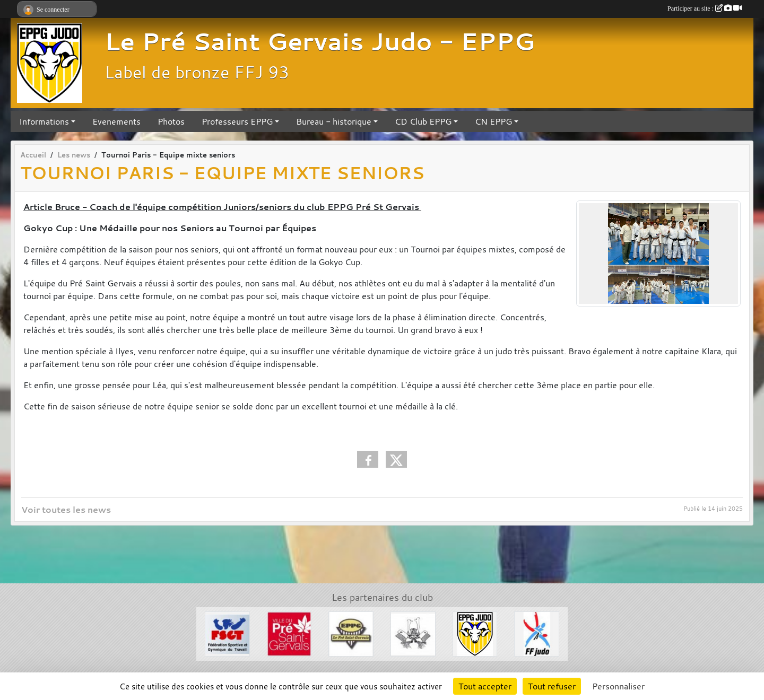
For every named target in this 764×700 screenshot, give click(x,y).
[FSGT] (227, 633)
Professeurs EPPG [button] (237, 121)
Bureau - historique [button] (334, 121)
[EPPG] (351, 633)
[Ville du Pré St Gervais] (289, 633)
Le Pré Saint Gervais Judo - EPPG (320, 41)
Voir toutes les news (66, 510)
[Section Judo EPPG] (475, 633)
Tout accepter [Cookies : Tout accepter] (485, 686)
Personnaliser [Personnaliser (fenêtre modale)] (618, 686)
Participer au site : (705, 8)
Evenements (116, 121)
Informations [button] (44, 121)
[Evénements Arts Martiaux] (413, 633)
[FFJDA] (537, 633)
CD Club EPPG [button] (423, 121)
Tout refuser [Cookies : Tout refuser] (552, 686)
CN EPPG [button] (493, 121)
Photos (171, 121)
